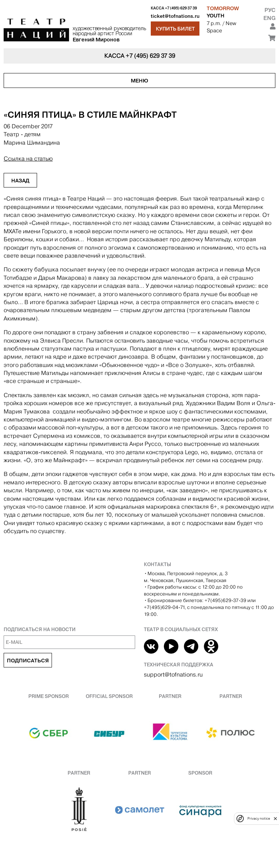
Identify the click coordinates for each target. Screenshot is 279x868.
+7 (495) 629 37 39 (181, 8)
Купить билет (175, 29)
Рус (270, 10)
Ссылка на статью (28, 159)
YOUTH (216, 16)
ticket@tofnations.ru (175, 16)
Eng (269, 18)
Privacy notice (259, 818)
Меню (139, 81)
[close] (275, 818)
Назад (20, 181)
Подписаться (28, 661)
